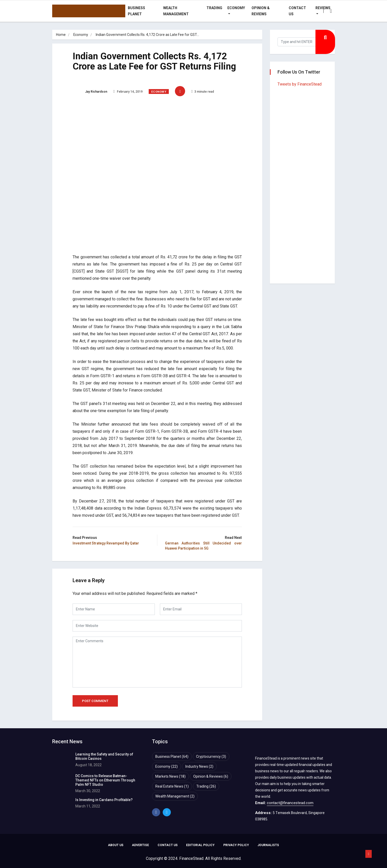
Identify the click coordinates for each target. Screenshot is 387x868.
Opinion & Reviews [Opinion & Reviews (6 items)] (211, 776)
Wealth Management (176, 11)
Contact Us (297, 11)
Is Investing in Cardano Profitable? (104, 800)
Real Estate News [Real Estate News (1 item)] (172, 786)
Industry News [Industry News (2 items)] (199, 766)
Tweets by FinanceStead (300, 84)
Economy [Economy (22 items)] (167, 766)
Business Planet (136, 11)
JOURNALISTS (269, 845)
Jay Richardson (90, 92)
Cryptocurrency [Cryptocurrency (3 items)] (211, 757)
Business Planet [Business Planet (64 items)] (172, 757)
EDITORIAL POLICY (201, 845)
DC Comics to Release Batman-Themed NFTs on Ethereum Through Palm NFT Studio (105, 780)
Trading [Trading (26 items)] (206, 786)
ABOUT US (115, 845)
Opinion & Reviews (261, 11)
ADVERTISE (140, 845)
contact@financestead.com (290, 803)
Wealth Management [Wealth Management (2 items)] (175, 796)
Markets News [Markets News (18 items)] (170, 776)
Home (61, 35)
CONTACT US (168, 845)
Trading (214, 8)
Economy (236, 8)
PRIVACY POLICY (236, 845)
